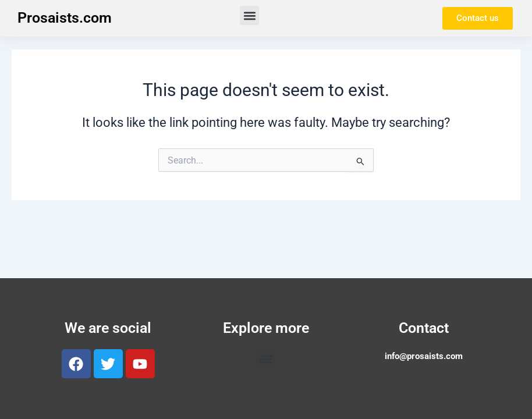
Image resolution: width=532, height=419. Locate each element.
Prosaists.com (65, 18)
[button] (249, 15)
